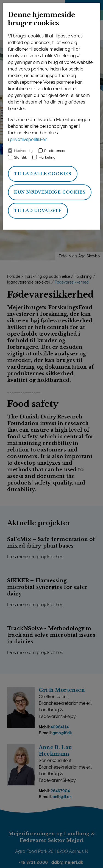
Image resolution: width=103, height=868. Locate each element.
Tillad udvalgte (38, 211)
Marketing (47, 157)
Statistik (20, 157)
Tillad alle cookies (43, 174)
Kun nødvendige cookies (50, 192)
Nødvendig (23, 151)
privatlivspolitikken (29, 139)
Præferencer (55, 151)
